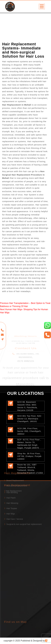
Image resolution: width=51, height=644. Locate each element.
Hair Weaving (11, 490)
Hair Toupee (11, 495)
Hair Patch (10, 484)
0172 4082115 (26, 352)
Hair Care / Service (14, 505)
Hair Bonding (11, 479)
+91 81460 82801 (25, 351)
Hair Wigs (10, 500)
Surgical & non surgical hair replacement (23, 511)
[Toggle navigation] (42, 6)
